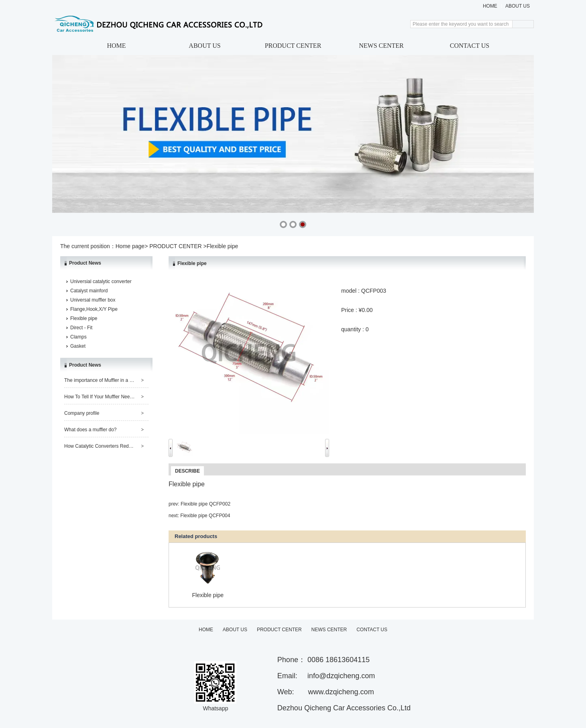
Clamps (78, 337)
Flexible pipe (84, 318)
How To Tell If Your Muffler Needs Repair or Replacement (125, 397)
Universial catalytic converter (101, 281)
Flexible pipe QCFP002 (206, 504)
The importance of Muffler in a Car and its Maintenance (123, 380)
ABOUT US (518, 6)
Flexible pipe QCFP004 (205, 516)
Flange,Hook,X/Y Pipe (94, 309)
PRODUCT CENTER (293, 46)
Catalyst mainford (89, 291)
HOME (490, 6)
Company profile (82, 413)
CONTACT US (470, 46)
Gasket (78, 346)
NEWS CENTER (381, 46)
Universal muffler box (93, 300)
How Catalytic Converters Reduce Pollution (110, 446)
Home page (130, 246)
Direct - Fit (81, 328)
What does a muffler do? (91, 430)
